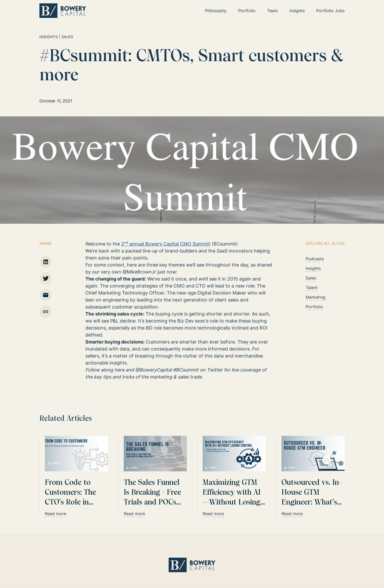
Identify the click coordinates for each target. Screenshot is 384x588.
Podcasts (315, 259)
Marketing (316, 297)
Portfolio (314, 307)
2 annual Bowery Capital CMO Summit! (166, 244)
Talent (312, 288)
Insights (313, 268)
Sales (311, 278)
